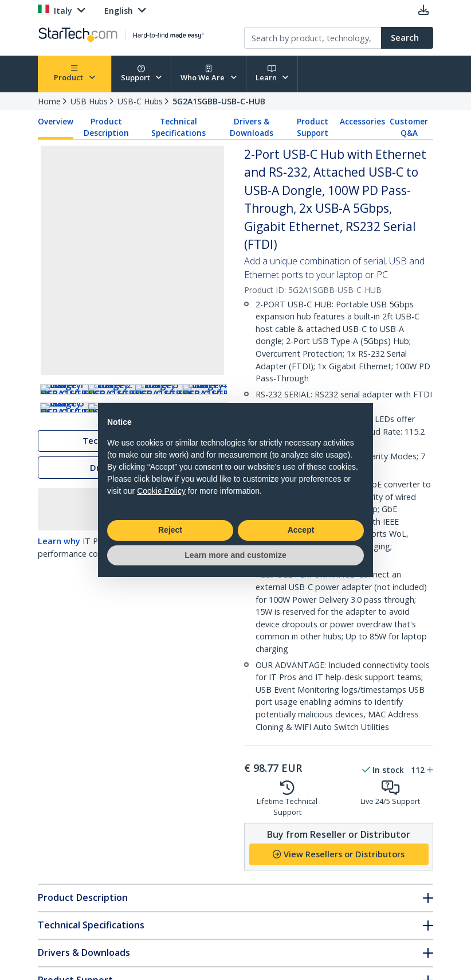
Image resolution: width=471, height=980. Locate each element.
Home (49, 101)
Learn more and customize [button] (235, 555)
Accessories (362, 122)
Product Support (313, 127)
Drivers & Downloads (252, 127)
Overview (56, 122)
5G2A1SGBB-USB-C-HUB (219, 101)
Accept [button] (301, 530)
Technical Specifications (178, 127)
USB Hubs (89, 101)
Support (142, 74)
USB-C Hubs (140, 101)
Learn (272, 74)
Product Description (106, 127)
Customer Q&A (409, 127)
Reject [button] (170, 530)
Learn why (59, 601)
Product (74, 74)
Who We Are (209, 74)
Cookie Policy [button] (161, 491)
